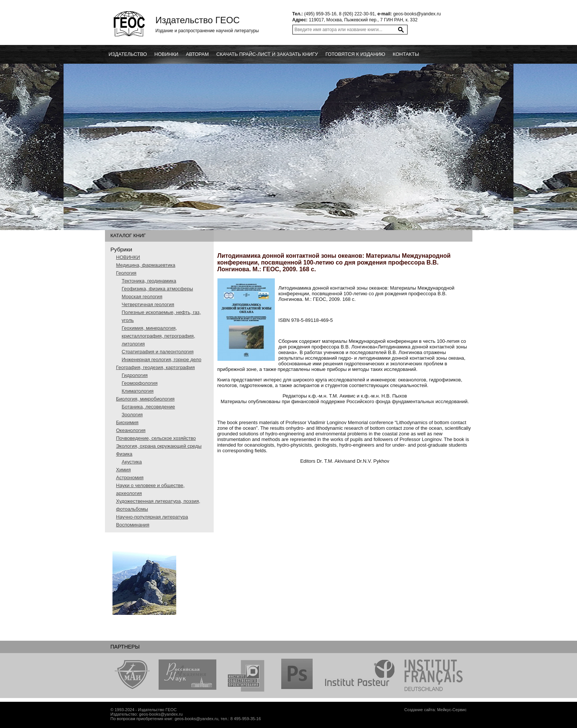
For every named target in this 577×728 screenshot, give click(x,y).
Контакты (406, 54)
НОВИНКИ (128, 257)
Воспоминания (133, 525)
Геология (126, 273)
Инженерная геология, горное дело (162, 360)
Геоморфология (140, 383)
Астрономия (130, 478)
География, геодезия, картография (156, 367)
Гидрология (135, 375)
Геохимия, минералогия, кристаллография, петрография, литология (159, 336)
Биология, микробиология (145, 399)
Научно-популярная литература (152, 517)
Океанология (131, 430)
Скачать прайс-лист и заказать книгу (267, 54)
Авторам (197, 54)
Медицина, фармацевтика (146, 265)
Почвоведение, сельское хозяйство (156, 438)
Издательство (128, 54)
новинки (166, 54)
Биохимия (127, 422)
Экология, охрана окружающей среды (159, 446)
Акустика (132, 462)
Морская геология (142, 297)
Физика (124, 454)
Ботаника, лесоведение (148, 407)
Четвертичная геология (148, 304)
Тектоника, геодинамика (149, 281)
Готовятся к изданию (355, 54)
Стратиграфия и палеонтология (158, 352)
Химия (124, 470)
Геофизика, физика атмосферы (157, 289)
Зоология (132, 415)
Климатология (138, 391)
